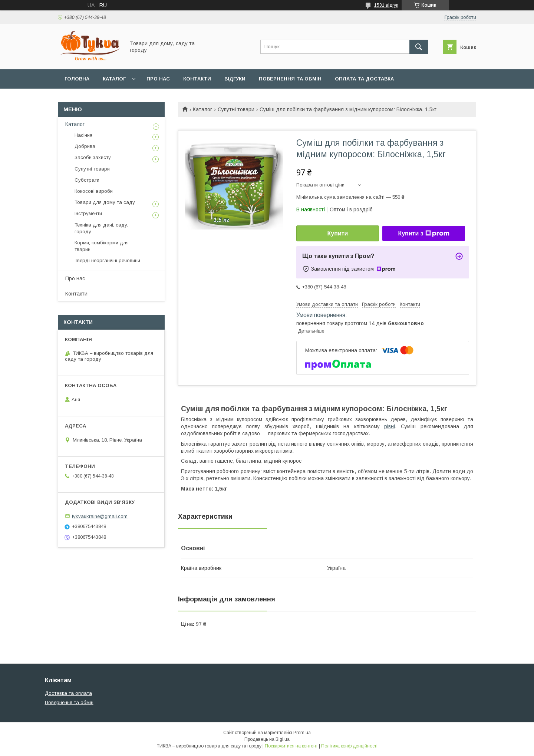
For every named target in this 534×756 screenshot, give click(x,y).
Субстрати (87, 180)
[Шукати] (419, 47)
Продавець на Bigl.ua (267, 739)
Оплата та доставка (364, 79)
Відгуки (235, 79)
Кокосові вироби (94, 191)
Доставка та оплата (68, 693)
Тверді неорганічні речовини (107, 260)
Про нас (158, 79)
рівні (390, 426)
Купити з (423, 234)
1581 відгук (386, 5)
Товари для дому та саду (105, 202)
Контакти (197, 79)
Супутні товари (236, 109)
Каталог (114, 79)
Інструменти (88, 213)
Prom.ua (302, 733)
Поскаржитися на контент (291, 746)
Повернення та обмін (290, 79)
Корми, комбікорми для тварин (102, 246)
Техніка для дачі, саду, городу (101, 228)
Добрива (85, 146)
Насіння (83, 135)
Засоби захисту (93, 157)
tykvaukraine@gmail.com (100, 516)
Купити (338, 233)
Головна (77, 79)
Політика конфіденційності (349, 746)
